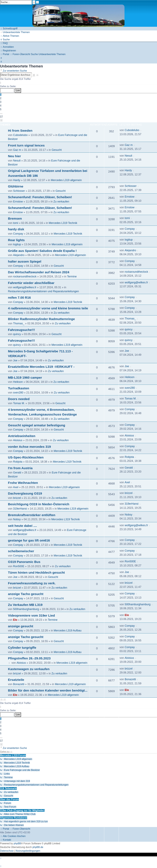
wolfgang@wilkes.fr (25, 287)
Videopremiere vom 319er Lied (31, 615)
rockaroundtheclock (25, 276)
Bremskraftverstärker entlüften (32, 515)
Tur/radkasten (19, 388)
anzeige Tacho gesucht (26, 594)
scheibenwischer (21, 551)
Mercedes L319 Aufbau (68, 631)
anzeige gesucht (21, 626)
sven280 (18, 393)
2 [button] (1, 98)
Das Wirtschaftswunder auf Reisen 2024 (39, 272)
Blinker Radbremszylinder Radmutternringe (41, 319)
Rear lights (16, 240)
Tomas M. (19, 403)
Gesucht (57, 150)
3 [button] (1, 102)
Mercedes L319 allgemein (66, 180)
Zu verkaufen (61, 202)
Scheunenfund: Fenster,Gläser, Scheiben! (40, 197)
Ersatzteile (16, 680)
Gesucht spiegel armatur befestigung (37, 425)
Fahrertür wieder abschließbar (31, 283)
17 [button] (1, 117)
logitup (17, 244)
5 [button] (1, 109)
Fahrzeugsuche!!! (21, 330)
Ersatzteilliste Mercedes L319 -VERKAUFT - (41, 367)
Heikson (18, 382)
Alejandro (19, 255)
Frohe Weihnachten (23, 483)
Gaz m (17, 150)
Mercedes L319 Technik (63, 223)
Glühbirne (16, 186)
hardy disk (16, 229)
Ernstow (18, 202)
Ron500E (19, 566)
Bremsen (15, 218)
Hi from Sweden (20, 131)
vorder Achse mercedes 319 (29, 447)
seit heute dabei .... (22, 526)
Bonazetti (19, 684)
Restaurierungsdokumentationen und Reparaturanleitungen (43, 291)
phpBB (17, 843)
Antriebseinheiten (22, 436)
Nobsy (17, 519)
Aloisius (18, 440)
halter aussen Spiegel (25, 261)
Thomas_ (19, 323)
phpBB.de (38, 847)
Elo (15, 620)
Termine (72, 276)
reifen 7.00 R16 (19, 298)
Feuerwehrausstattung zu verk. (32, 583)
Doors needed (19, 399)
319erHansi (20, 509)
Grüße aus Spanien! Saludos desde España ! (42, 251)
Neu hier (14, 156)
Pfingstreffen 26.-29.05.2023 (29, 658)
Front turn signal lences (26, 145)
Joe (15, 360)
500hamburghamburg (26, 609)
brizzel (17, 498)
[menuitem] (15, 32)
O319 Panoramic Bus (24, 562)
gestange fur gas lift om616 (29, 540)
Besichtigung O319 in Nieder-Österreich (39, 504)
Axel (16, 487)
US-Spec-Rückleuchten (26, 457)
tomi (16, 223)
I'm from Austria (20, 468)
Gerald (17, 473)
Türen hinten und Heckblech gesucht (36, 572)
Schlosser (19, 191)
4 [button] (1, 106)
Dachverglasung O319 (25, 493)
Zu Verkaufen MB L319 (25, 605)
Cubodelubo (20, 135)
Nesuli (17, 161)
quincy (17, 334)
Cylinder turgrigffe (22, 648)
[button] (0, 83)
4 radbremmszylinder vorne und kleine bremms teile (48, 308)
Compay (18, 234)
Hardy (17, 180)
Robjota (18, 462)
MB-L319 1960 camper (25, 377)
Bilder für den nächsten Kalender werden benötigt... (48, 690)
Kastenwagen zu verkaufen (29, 669)
